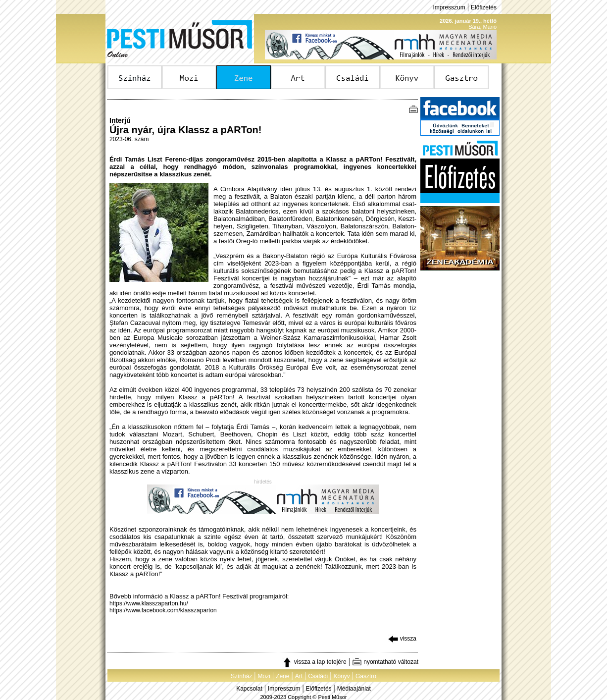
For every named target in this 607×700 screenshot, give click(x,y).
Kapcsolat (249, 689)
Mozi (264, 676)
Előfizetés (484, 7)
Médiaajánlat (354, 689)
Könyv (341, 676)
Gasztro (366, 676)
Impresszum (449, 7)
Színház (241, 676)
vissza (402, 639)
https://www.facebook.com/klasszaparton (163, 610)
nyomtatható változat (385, 662)
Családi (318, 676)
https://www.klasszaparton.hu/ (149, 603)
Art (299, 676)
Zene (282, 676)
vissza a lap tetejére (314, 662)
